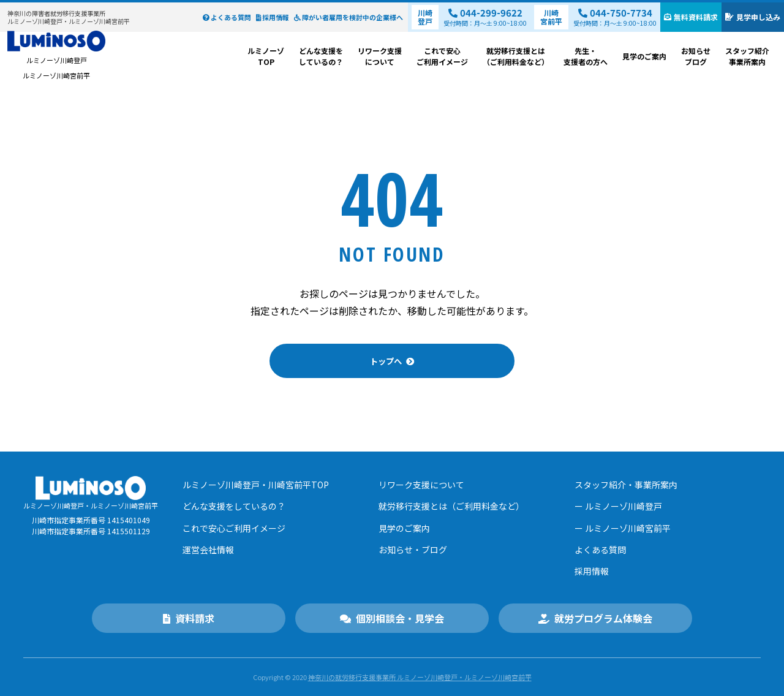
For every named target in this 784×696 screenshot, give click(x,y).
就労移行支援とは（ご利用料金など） (516, 56)
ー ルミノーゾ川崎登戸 (618, 506)
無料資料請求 (691, 17)
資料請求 (189, 618)
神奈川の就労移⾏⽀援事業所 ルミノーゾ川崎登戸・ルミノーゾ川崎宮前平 (420, 677)
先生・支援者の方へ (586, 56)
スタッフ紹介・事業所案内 (626, 485)
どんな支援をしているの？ (321, 56)
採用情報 (273, 17)
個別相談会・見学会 (392, 618)
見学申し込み (753, 17)
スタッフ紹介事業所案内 (747, 56)
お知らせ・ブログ (413, 549)
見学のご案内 (644, 56)
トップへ (385, 361)
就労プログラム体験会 (595, 618)
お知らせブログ (696, 56)
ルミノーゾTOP (266, 56)
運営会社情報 (208, 549)
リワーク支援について (380, 56)
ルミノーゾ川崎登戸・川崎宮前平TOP (256, 485)
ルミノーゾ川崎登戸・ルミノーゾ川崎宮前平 (69, 17)
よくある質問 (227, 17)
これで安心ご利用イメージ (442, 56)
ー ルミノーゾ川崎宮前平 (623, 528)
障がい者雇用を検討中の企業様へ (349, 17)
